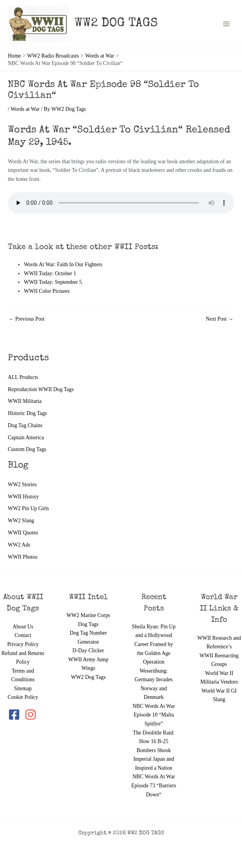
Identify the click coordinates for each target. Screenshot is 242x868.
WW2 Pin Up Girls (28, 508)
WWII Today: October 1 (50, 273)
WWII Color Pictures (47, 291)
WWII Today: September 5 (53, 282)
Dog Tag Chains (25, 425)
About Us (23, 627)
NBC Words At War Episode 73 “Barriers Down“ (154, 785)
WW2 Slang (21, 521)
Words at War (25, 109)
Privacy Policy (23, 644)
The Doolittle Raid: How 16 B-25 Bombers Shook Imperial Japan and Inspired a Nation (154, 750)
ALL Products (23, 377)
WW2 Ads (19, 545)
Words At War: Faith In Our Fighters (63, 264)
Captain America (26, 438)
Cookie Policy (23, 697)
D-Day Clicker (88, 651)
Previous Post (27, 319)
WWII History (23, 497)
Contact (23, 635)
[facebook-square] (16, 715)
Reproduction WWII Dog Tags (41, 389)
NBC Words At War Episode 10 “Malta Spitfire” (154, 715)
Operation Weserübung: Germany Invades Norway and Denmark (154, 679)
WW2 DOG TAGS (116, 24)
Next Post (219, 319)
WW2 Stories (22, 485)
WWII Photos (23, 557)
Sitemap (23, 688)
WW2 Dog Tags (88, 677)
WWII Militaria (25, 401)
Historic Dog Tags (27, 413)
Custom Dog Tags (27, 449)
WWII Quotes (23, 533)
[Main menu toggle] (227, 24)
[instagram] (31, 715)
